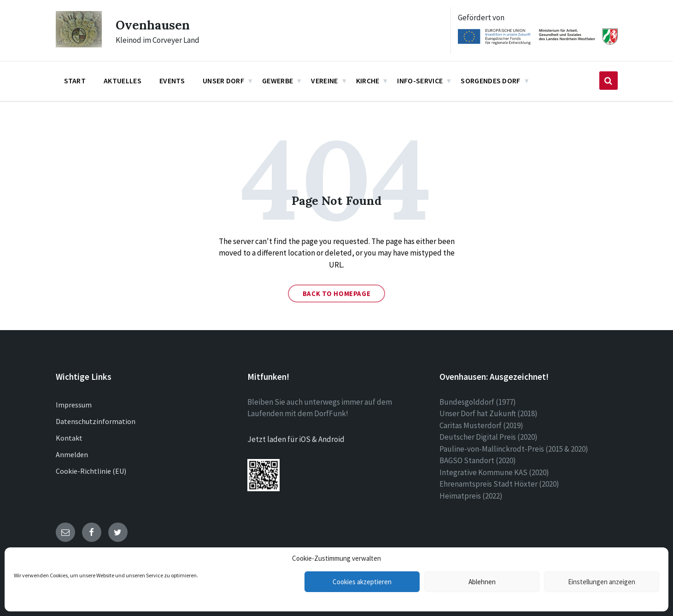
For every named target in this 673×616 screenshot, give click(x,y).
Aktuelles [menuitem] (123, 81)
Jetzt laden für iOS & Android (296, 439)
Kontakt (69, 438)
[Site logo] (79, 45)
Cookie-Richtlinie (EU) (91, 471)
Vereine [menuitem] (324, 81)
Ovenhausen (157, 24)
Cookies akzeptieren (362, 582)
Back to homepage (337, 293)
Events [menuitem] (172, 81)
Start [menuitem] (75, 81)
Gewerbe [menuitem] (278, 81)
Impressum (74, 405)
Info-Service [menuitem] (420, 81)
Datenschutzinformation (96, 421)
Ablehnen (482, 582)
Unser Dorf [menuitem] (223, 81)
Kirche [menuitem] (368, 81)
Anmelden (72, 454)
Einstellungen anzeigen (602, 582)
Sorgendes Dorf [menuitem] (490, 81)
